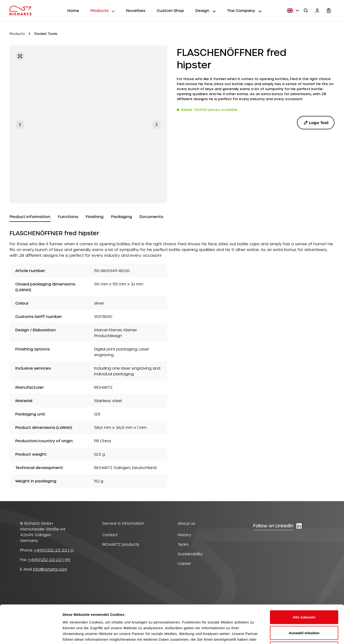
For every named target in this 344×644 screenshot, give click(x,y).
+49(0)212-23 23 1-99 (49, 559)
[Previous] (20, 125)
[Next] (156, 125)
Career (184, 563)
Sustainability (190, 554)
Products (103, 10)
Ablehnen (304, 613)
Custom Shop (170, 10)
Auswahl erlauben (304, 597)
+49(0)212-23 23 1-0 (54, 550)
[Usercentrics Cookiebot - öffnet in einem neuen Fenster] (31, 635)
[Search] (306, 11)
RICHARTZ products (121, 544)
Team (183, 544)
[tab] (30, 217)
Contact (110, 535)
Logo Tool (316, 123)
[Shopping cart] (329, 11)
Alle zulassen (304, 581)
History (184, 535)
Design (205, 10)
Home (73, 10)
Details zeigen (254, 635)
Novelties (136, 10)
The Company (244, 10)
